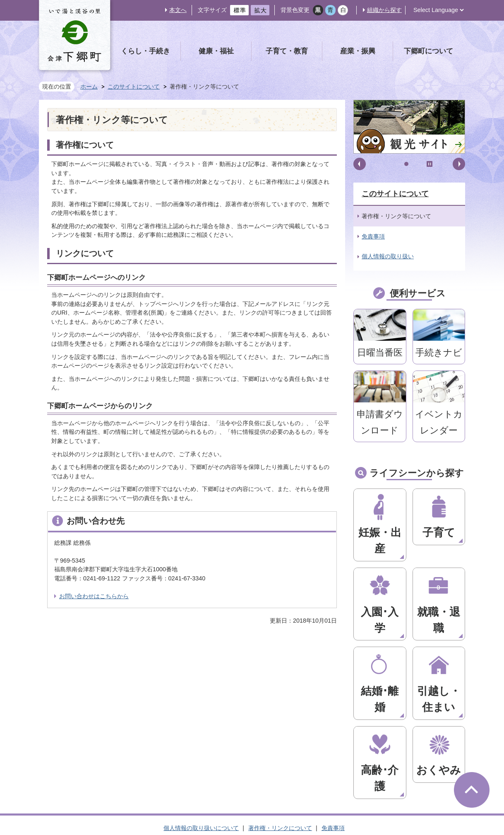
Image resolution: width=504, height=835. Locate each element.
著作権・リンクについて (280, 705)
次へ (459, 164)
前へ (360, 164)
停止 (430, 164)
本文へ (178, 10)
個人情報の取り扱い (388, 256)
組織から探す (384, 10)
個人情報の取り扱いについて (201, 705)
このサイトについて (134, 87)
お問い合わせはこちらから (94, 596)
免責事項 (373, 236)
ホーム (89, 87)
